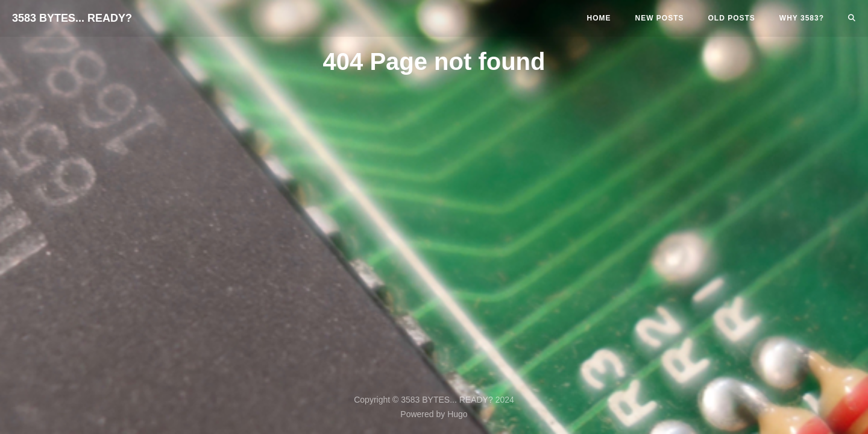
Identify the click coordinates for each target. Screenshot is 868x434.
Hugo (457, 414)
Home (599, 18)
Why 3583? (802, 18)
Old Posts (732, 18)
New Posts (660, 18)
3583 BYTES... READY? (72, 18)
